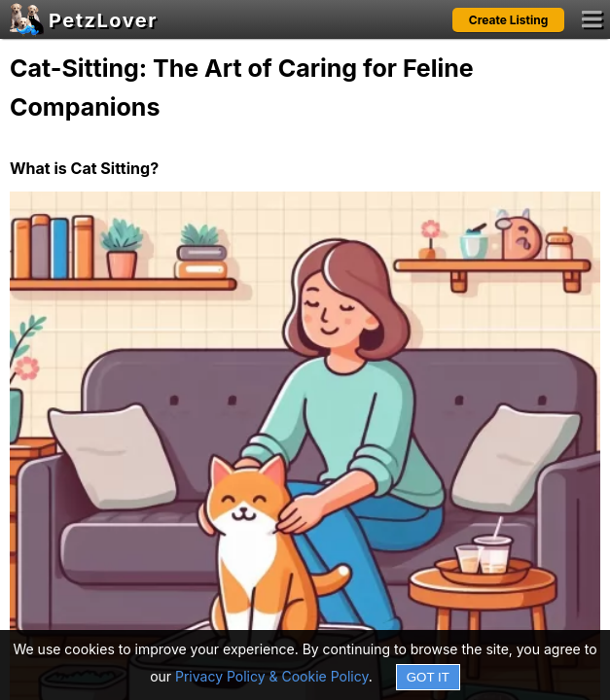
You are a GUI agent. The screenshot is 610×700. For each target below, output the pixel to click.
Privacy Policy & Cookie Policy (272, 676)
